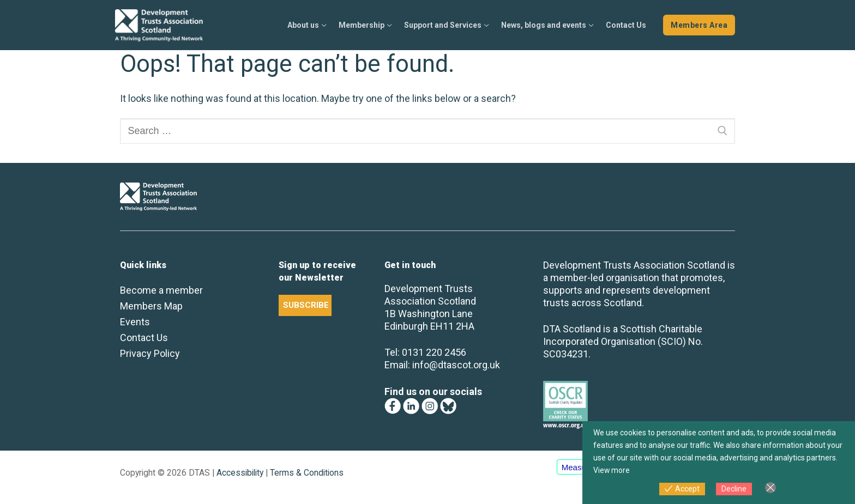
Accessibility (240, 473)
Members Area (699, 25)
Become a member (161, 290)
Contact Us (144, 338)
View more (612, 470)
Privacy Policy (150, 353)
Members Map (151, 306)
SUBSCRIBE (306, 305)
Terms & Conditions (307, 473)
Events (135, 322)
